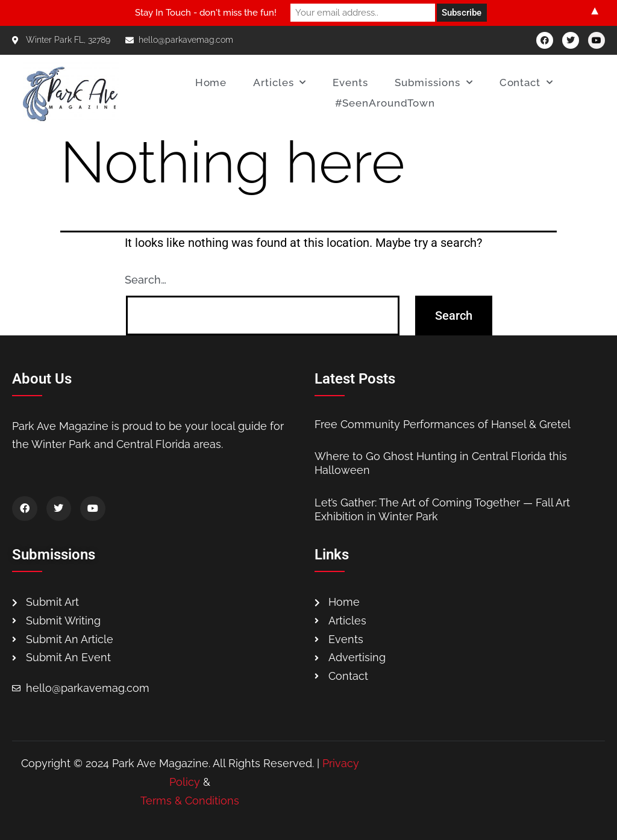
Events (350, 82)
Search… (146, 280)
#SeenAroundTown (385, 103)
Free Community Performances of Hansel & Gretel (443, 424)
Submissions (434, 82)
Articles (280, 82)
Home (211, 82)
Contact (526, 82)
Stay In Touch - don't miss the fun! (206, 13)
